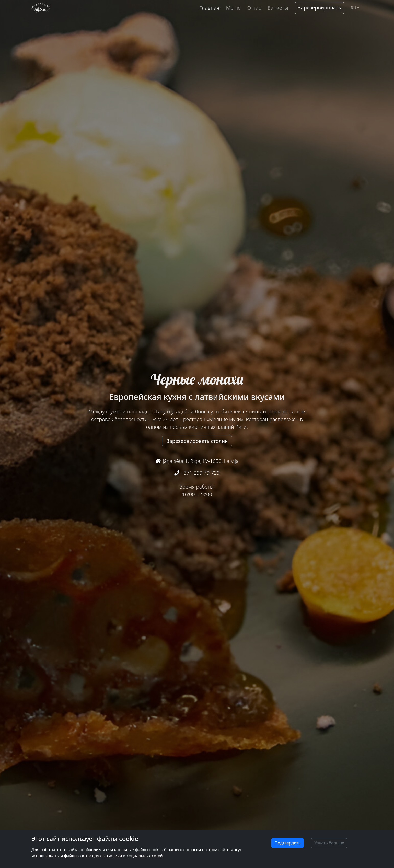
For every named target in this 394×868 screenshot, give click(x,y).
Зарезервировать (320, 8)
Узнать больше (329, 843)
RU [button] (353, 8)
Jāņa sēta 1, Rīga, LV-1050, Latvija (197, 461)
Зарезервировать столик (197, 441)
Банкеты (278, 8)
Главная (209, 8)
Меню (233, 8)
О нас (254, 8)
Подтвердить (288, 843)
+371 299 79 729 (197, 473)
